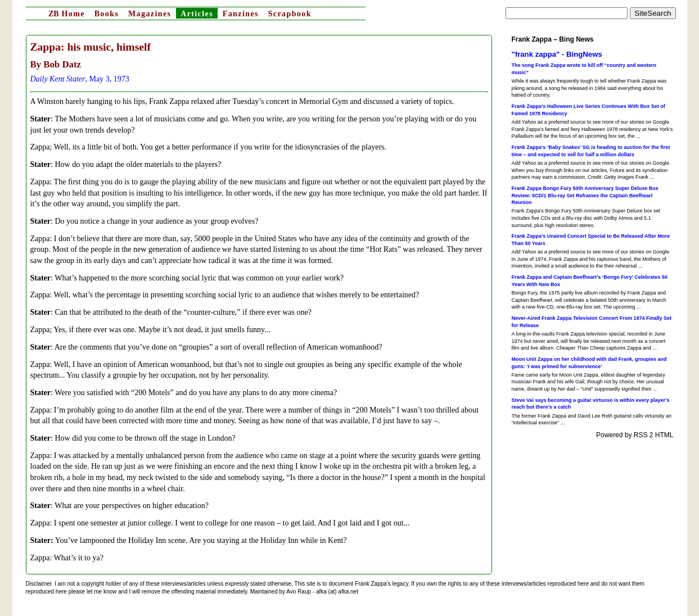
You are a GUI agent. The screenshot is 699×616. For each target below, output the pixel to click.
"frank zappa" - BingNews (557, 54)
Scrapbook (290, 14)
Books (107, 14)
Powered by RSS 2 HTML (635, 435)
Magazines (150, 14)
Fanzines (241, 14)
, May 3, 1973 (80, 79)
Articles (197, 14)
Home (67, 14)
